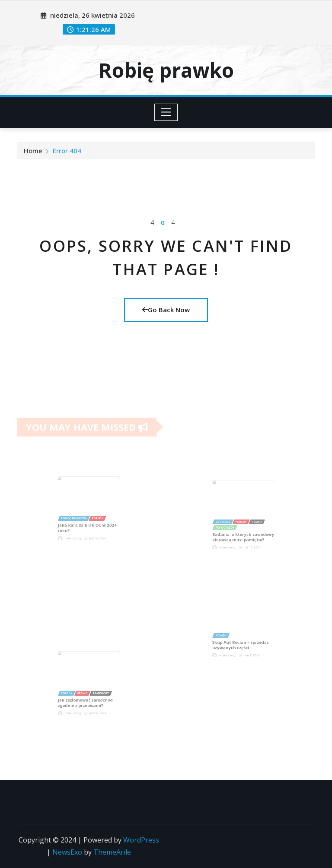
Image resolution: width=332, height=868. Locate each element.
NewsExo (67, 852)
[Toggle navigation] (166, 112)
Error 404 (67, 153)
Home (33, 153)
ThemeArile (112, 852)
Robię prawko (166, 70)
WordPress (141, 840)
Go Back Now (166, 310)
